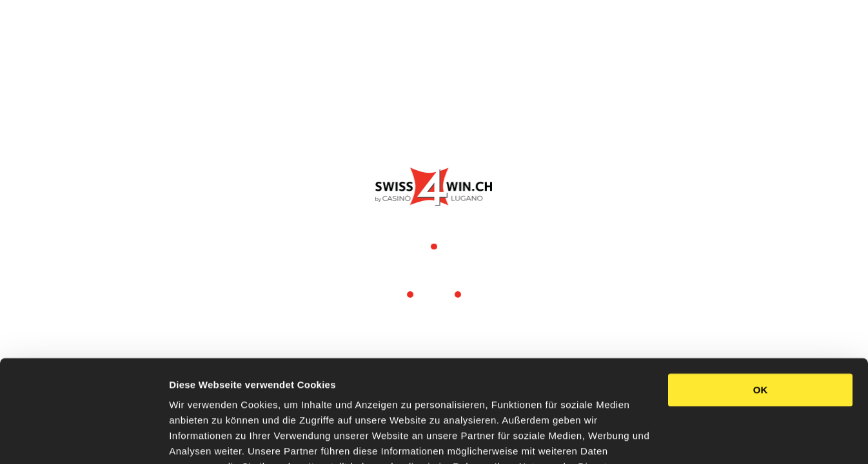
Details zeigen (202, 439)
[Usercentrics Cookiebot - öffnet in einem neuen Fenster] (84, 439)
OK (761, 311)
